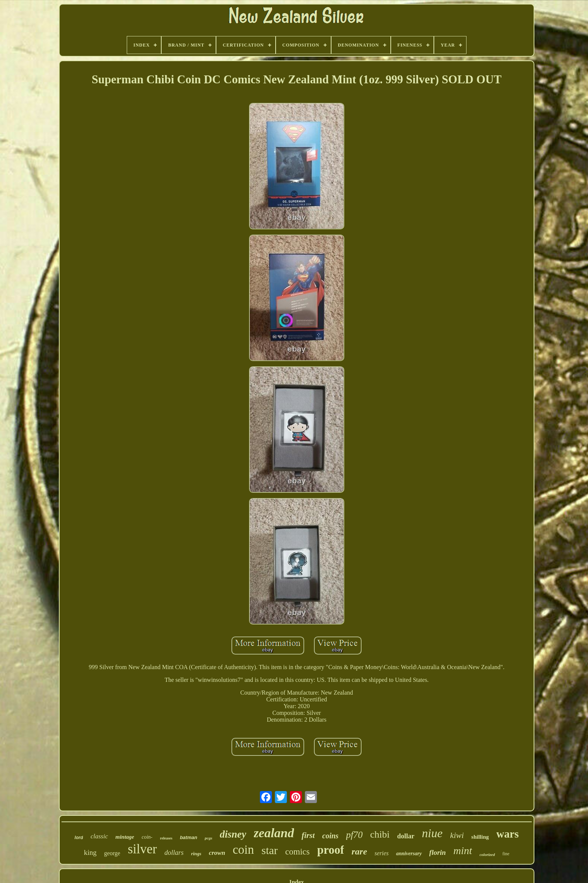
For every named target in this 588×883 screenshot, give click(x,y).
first (308, 835)
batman (189, 837)
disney (233, 834)
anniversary (409, 854)
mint (463, 851)
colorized (487, 854)
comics (298, 852)
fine (506, 854)
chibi (380, 834)
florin (438, 852)
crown (217, 853)
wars (508, 834)
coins (330, 836)
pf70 (354, 835)
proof (331, 850)
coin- (147, 837)
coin (243, 850)
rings (196, 854)
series (382, 853)
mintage (125, 837)
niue (432, 833)
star (269, 850)
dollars (174, 853)
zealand (274, 833)
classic (99, 836)
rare (359, 851)
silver (142, 849)
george (112, 853)
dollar (406, 836)
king (90, 852)
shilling (480, 837)
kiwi (457, 835)
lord (79, 838)
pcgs (208, 838)
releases (166, 838)
